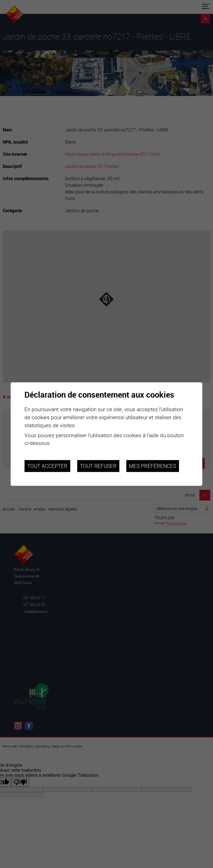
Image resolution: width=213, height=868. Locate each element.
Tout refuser (98, 466)
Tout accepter (47, 466)
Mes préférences (153, 466)
